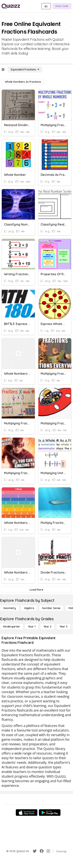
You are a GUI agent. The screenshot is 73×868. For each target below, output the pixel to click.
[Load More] (36, 590)
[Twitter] (35, 851)
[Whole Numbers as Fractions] (23, 82)
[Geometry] (10, 608)
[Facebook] (42, 851)
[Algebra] (29, 608)
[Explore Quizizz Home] (11, 6)
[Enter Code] (62, 6)
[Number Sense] (51, 608)
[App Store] (27, 813)
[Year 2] (47, 627)
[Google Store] (50, 813)
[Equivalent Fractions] (25, 69)
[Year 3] (63, 627)
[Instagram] (48, 851)
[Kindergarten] (12, 627)
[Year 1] (32, 627)
